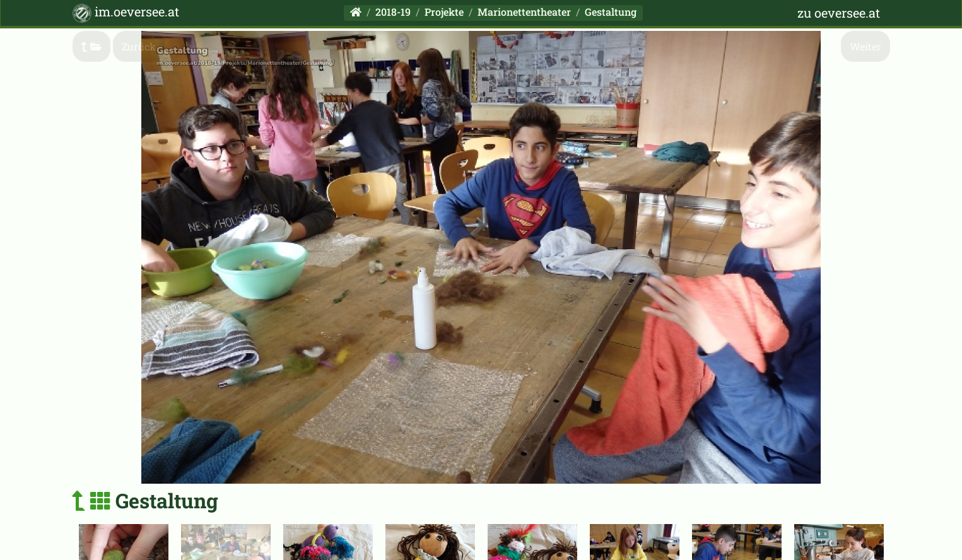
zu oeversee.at (839, 13)
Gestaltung (611, 12)
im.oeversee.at (126, 13)
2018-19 (393, 12)
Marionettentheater (524, 12)
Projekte (444, 12)
